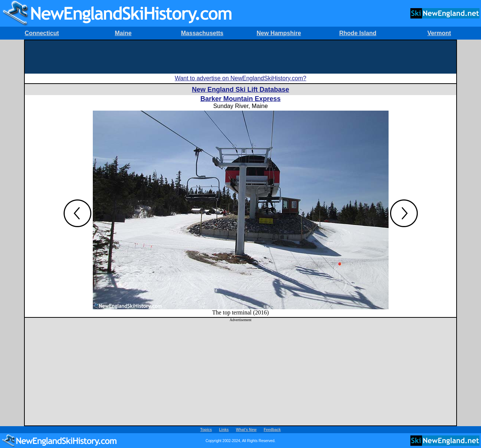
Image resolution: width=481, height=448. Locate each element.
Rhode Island (358, 33)
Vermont (439, 33)
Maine (123, 33)
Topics (206, 430)
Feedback (272, 430)
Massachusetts (202, 33)
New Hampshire (279, 33)
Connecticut (42, 33)
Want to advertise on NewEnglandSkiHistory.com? (241, 78)
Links (224, 430)
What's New (246, 430)
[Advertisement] (241, 57)
